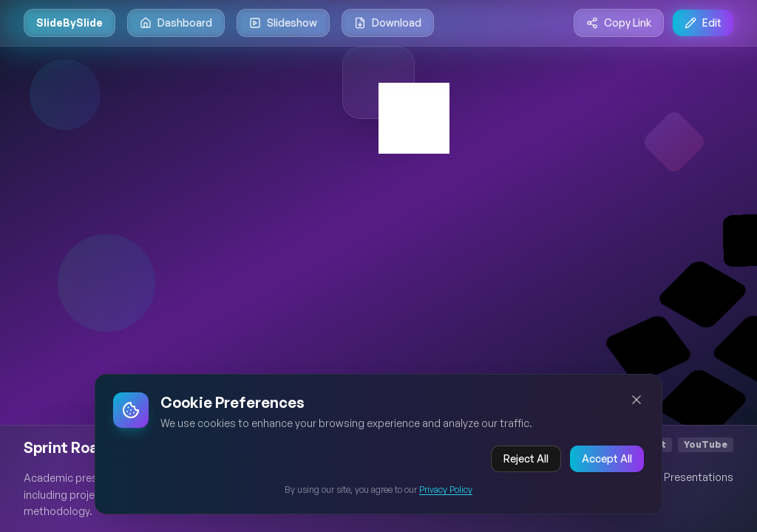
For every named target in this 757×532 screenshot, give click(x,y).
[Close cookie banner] (637, 400)
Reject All (526, 458)
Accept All (607, 458)
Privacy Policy (446, 490)
